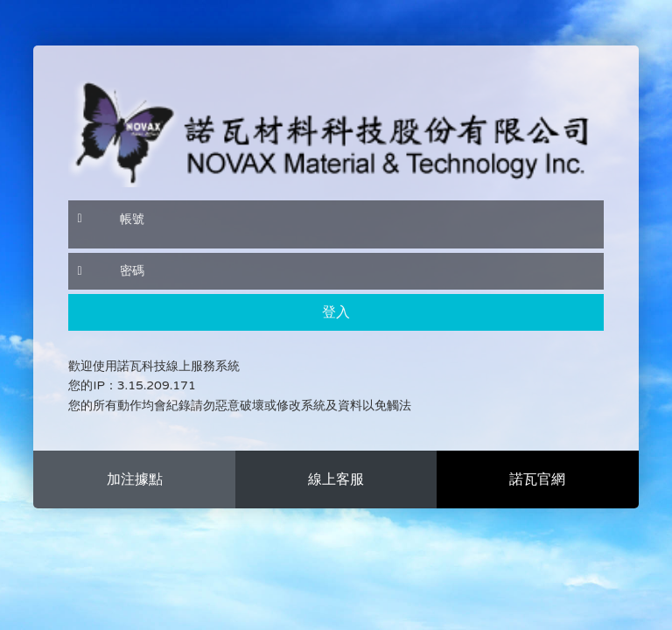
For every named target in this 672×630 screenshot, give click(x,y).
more (134, 479)
